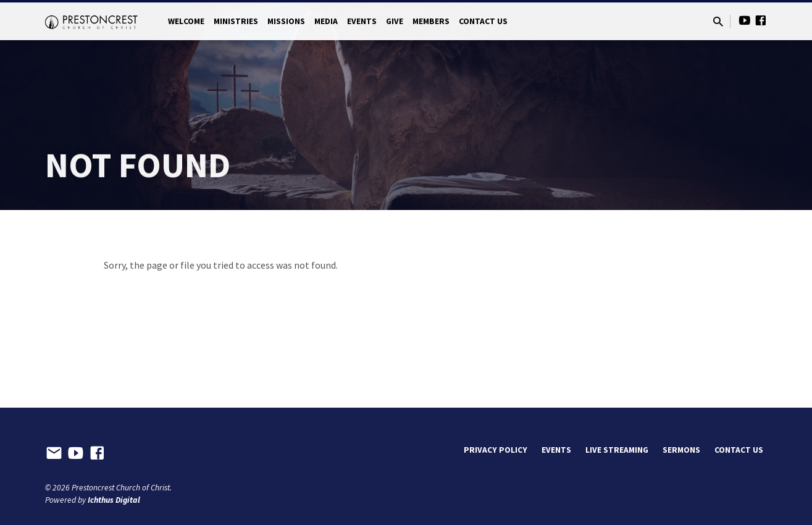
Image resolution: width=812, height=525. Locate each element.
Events (362, 21)
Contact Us (483, 21)
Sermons (681, 450)
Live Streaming (617, 450)
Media (326, 21)
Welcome (186, 21)
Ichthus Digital (114, 500)
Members (431, 21)
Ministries (236, 21)
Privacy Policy (496, 450)
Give (395, 21)
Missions (286, 21)
